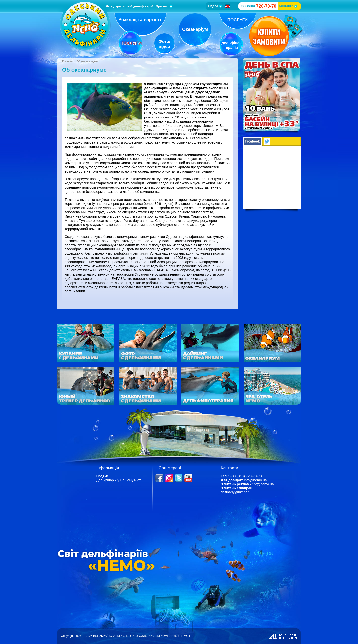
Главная (67, 61)
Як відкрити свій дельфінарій (130, 6)
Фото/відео (164, 44)
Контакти (288, 6)
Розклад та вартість (140, 20)
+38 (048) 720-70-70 (246, 476)
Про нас (164, 6)
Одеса (215, 6)
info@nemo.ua (255, 480)
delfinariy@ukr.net (235, 492)
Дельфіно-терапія (231, 45)
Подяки (102, 476)
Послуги (131, 43)
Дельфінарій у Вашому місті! (120, 480)
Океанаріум (195, 29)
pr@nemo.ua (264, 484)
